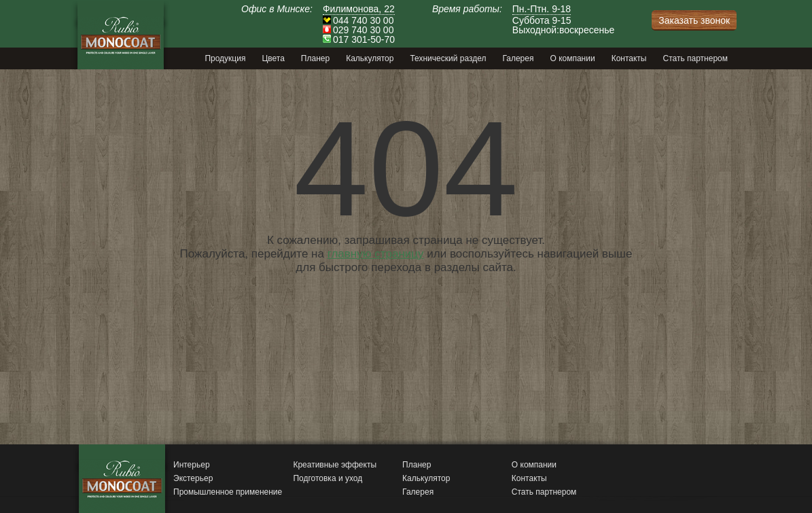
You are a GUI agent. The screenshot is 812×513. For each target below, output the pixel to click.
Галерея (418, 492)
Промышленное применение (228, 492)
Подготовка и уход (328, 478)
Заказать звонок (694, 20)
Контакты (529, 478)
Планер (417, 465)
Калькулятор (426, 478)
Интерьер (192, 465)
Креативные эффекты (335, 465)
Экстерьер (193, 478)
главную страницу (376, 254)
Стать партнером (544, 492)
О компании (534, 465)
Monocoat (121, 35)
